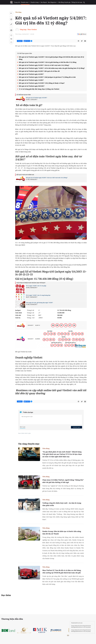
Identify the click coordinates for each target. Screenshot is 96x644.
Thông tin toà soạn (77, 2)
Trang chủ (17, 2)
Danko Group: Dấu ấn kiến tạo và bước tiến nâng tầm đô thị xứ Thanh (62, 533)
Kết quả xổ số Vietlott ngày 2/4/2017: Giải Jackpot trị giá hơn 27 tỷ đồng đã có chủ (47, 77)
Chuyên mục (25, 2)
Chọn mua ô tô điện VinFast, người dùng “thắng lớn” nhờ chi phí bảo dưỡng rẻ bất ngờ (63, 481)
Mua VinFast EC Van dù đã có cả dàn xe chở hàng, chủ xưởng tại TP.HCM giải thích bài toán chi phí (62, 572)
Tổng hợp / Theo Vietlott (28, 29)
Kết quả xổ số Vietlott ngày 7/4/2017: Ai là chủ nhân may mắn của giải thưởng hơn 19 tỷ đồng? (52, 68)
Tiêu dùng (18, 12)
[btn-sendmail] (85, 41)
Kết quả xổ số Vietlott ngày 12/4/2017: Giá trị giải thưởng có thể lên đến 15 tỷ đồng (48, 62)
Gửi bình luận (76, 427)
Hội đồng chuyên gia (64, 2)
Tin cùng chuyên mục (29, 444)
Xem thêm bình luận (24, 433)
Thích (27, 41)
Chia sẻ (20, 41)
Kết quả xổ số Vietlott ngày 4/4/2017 (31, 74)
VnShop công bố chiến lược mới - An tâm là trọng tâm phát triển (62, 504)
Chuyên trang (35, 2)
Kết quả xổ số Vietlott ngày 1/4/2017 (31, 80)
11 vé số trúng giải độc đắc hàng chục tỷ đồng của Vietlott (39, 89)
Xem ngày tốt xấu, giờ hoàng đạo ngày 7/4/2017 (39, 303)
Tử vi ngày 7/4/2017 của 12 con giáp (36, 286)
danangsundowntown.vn (77, 627)
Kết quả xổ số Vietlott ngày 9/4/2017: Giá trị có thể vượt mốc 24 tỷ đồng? (44, 65)
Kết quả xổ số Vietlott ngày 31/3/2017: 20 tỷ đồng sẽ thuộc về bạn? (42, 83)
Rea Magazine (53, 2)
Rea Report (44, 2)
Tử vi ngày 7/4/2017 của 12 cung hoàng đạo (38, 295)
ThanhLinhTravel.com (77, 623)
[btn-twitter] (82, 41)
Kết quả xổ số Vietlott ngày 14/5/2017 (37, 98)
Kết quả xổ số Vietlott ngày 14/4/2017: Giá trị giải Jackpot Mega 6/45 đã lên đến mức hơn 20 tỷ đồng (51, 58)
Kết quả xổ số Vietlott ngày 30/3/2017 (32, 86)
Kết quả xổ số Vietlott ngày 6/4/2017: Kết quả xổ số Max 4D (39, 71)
